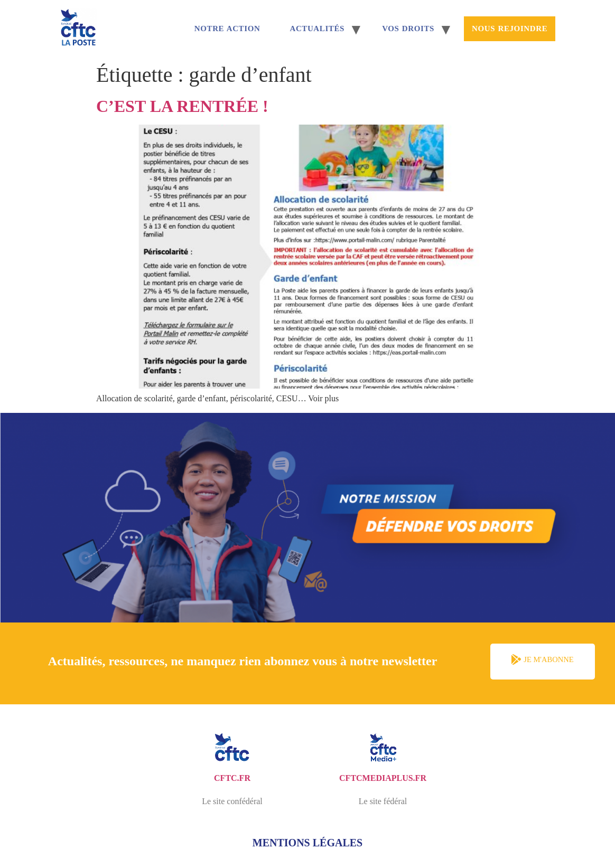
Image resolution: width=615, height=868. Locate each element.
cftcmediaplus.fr (383, 778)
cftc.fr (232, 778)
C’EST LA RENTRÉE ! (182, 106)
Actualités (317, 29)
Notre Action (227, 29)
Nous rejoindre (510, 29)
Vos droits (408, 29)
